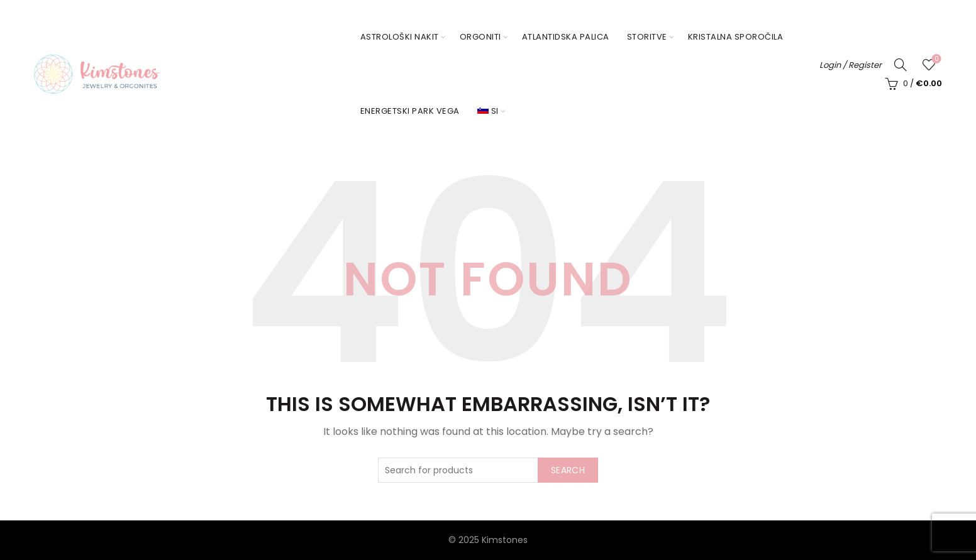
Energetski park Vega (410, 111)
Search (568, 470)
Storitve (647, 37)
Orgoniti (480, 37)
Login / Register (851, 65)
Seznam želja (935, 59)
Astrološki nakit (400, 37)
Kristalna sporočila (736, 37)
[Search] (901, 65)
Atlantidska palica (566, 37)
